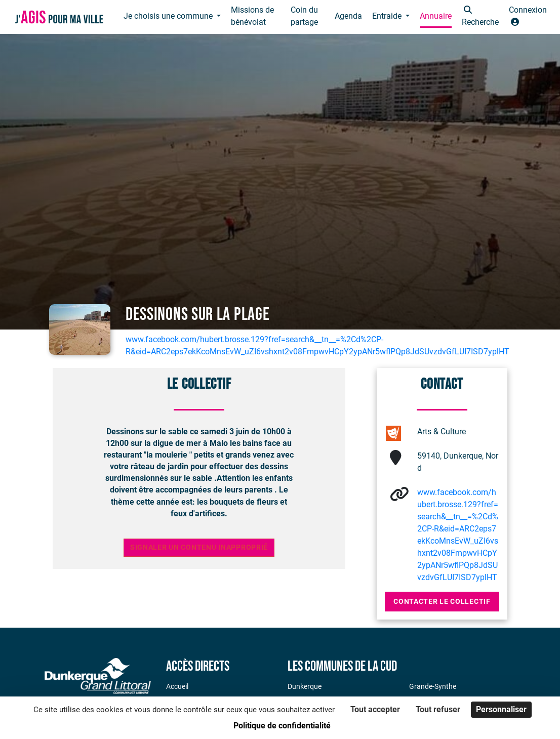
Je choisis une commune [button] (169, 16)
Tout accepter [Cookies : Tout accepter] (375, 709)
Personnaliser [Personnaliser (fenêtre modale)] (501, 709)
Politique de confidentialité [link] (282, 726)
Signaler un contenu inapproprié (199, 547)
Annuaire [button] (436, 16)
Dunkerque (305, 686)
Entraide (388, 16)
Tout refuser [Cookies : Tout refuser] (438, 709)
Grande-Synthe (433, 686)
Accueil (177, 686)
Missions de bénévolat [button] (252, 16)
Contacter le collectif (442, 601)
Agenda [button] (348, 16)
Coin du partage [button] (304, 16)
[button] (480, 17)
